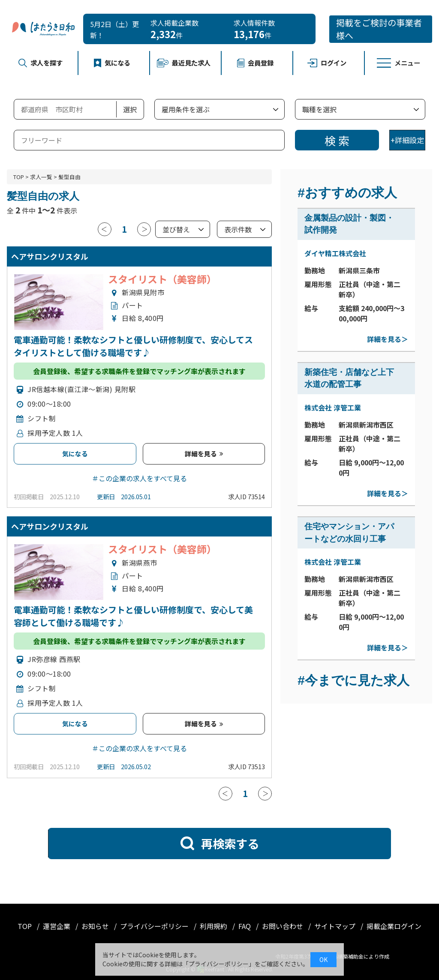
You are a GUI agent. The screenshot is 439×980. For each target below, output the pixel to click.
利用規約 (214, 926)
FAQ (245, 926)
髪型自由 (69, 177)
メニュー (399, 63)
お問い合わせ (283, 926)
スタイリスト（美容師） (162, 279)
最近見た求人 (183, 63)
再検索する (220, 843)
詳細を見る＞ (388, 339)
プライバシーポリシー (155, 926)
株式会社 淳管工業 (333, 408)
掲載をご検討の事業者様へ (379, 29)
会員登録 (255, 63)
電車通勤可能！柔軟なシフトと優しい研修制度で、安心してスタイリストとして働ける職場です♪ (133, 346)
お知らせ (96, 926)
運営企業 (57, 926)
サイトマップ (336, 926)
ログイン (327, 63)
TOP (19, 177)
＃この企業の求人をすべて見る (139, 478)
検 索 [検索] (337, 140)
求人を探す (41, 63)
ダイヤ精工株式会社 (335, 253)
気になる (112, 63)
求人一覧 (41, 177)
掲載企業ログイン (394, 926)
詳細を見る (204, 454)
